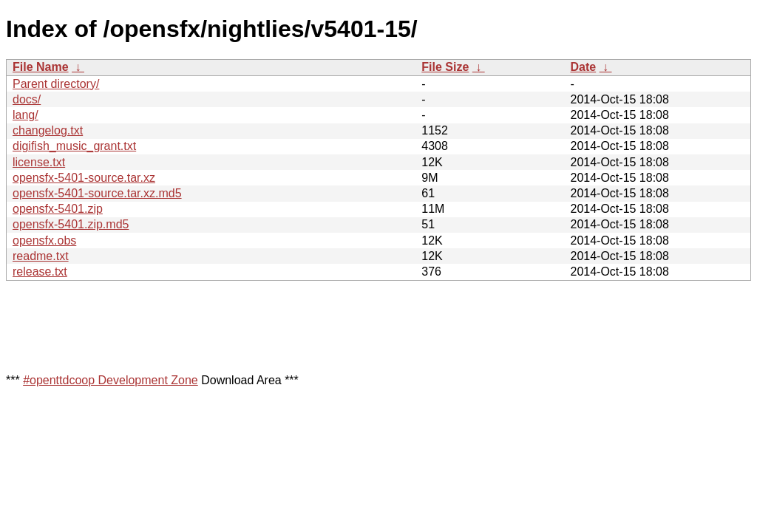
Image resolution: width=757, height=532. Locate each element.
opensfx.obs (44, 241)
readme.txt (41, 256)
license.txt (39, 162)
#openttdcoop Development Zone (111, 380)
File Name (41, 67)
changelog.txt (48, 130)
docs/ (27, 99)
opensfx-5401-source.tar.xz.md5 (97, 193)
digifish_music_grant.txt (74, 146)
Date (583, 67)
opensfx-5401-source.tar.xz (84, 178)
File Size (445, 67)
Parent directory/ (56, 84)
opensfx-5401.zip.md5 (71, 224)
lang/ (26, 115)
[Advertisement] (275, 326)
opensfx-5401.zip (58, 209)
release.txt (40, 272)
